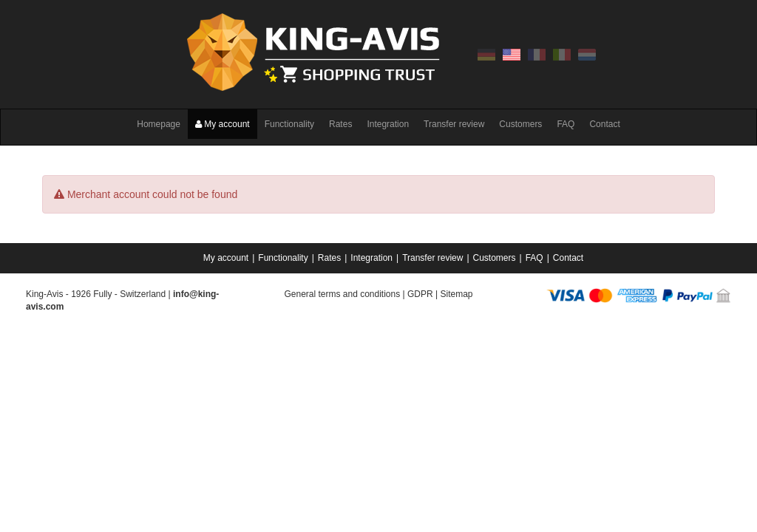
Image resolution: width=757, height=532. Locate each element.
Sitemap (456, 294)
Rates (340, 124)
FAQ (566, 124)
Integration (388, 124)
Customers (520, 124)
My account (223, 124)
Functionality (289, 124)
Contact (604, 124)
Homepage (159, 124)
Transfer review (454, 124)
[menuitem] (227, 258)
